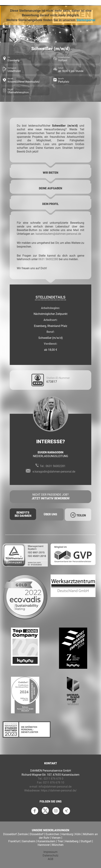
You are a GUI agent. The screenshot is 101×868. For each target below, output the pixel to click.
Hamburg (67, 834)
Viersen (56, 838)
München (58, 845)
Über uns (50, 514)
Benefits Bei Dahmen (23, 514)
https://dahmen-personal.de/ (59, 790)
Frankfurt (14, 841)
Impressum (50, 852)
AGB (50, 859)
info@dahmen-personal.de (55, 787)
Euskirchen (52, 834)
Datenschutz (50, 855)
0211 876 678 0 (54, 779)
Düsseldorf (37, 834)
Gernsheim (29, 841)
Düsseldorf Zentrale (15, 834)
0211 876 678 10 (54, 782)
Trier (60, 841)
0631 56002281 (56, 466)
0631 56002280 (48, 259)
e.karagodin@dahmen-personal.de (54, 472)
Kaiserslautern (46, 841)
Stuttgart (86, 841)
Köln (78, 834)
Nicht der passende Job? (50, 497)
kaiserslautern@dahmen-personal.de (58, 234)
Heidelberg (72, 841)
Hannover (44, 845)
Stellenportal (86, 20)
